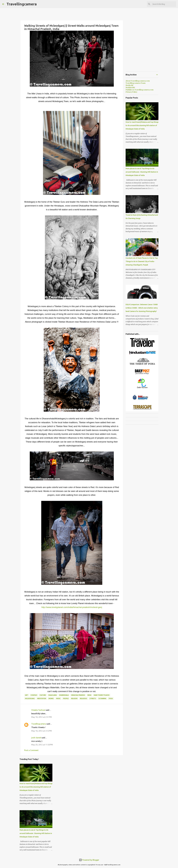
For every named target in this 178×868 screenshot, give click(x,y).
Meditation (42, 698)
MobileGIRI (130, 88)
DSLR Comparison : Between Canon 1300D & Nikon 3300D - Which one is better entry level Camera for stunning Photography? (142, 308)
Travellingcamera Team (136, 83)
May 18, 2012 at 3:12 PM (42, 731)
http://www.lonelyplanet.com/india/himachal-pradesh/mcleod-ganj (72, 607)
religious (83, 698)
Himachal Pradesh (78, 695)
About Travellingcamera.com (138, 81)
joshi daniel (36, 738)
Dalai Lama (53, 695)
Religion (74, 698)
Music (58, 698)
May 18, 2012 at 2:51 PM (42, 717)
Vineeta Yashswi (38, 710)
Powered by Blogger (89, 860)
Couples (34, 695)
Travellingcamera (22, 4)
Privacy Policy (131, 92)
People (66, 698)
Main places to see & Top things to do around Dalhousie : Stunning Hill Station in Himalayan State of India (36, 833)
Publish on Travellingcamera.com (140, 90)
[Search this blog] (164, 4)
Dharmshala (64, 695)
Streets (93, 698)
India (89, 695)
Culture (43, 695)
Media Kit (129, 85)
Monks (51, 698)
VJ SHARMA (102, 698)
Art (27, 695)
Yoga (111, 698)
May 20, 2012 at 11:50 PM (42, 745)
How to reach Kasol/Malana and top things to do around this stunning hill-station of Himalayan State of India (36, 787)
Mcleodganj (30, 698)
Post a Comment (31, 750)
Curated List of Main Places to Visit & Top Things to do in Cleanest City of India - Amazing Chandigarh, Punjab (142, 261)
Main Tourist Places (102, 695)
